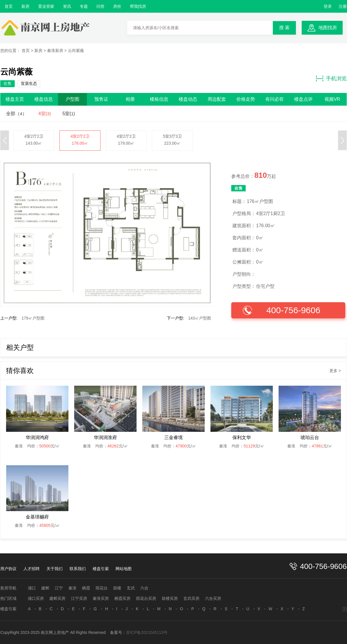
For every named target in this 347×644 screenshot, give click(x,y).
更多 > (335, 371)
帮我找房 (138, 6)
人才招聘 (31, 569)
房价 (117, 6)
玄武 (131, 588)
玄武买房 (191, 598)
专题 (84, 6)
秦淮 (72, 588)
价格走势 (246, 99)
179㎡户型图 (33, 318)
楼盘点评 (303, 99)
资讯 (67, 6)
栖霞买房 (122, 598)
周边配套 (217, 99)
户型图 (72, 99)
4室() (45, 114)
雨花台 (102, 588)
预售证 (101, 99)
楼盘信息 (44, 99)
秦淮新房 (55, 51)
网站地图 (124, 569)
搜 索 (284, 28)
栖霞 (86, 588)
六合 (144, 588)
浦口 (32, 588)
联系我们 (78, 569)
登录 (328, 6)
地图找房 (328, 28)
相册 (130, 99)
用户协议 (8, 569)
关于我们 (55, 569)
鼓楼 (117, 588)
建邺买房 (57, 598)
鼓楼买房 (170, 598)
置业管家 (46, 6)
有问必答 (275, 99)
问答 (100, 6)
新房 (25, 6)
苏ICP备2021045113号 (147, 632)
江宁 (59, 588)
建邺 (45, 588)
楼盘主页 (15, 99)
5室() (69, 114)
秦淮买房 (101, 598)
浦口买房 (36, 598)
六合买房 (213, 598)
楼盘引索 (101, 569)
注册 (343, 6)
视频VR (332, 99)
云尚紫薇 (76, 51)
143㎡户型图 (200, 318)
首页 (9, 6)
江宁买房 (79, 598)
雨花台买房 (146, 598)
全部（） (16, 114)
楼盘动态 (188, 99)
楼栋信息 (159, 99)
